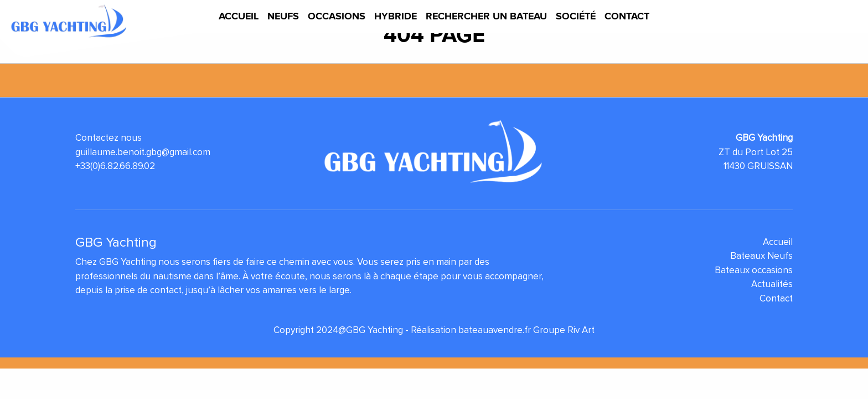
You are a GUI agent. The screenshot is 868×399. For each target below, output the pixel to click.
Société (576, 17)
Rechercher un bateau (486, 17)
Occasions (337, 17)
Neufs (283, 17)
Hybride (396, 17)
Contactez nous (108, 138)
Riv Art (581, 330)
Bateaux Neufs (761, 256)
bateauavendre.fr (495, 330)
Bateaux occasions (754, 270)
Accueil (239, 17)
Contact (627, 17)
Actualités (772, 284)
